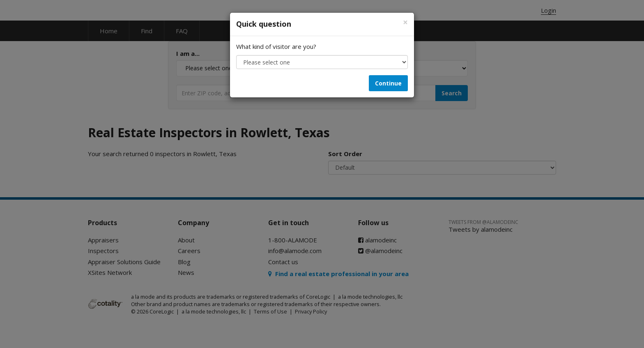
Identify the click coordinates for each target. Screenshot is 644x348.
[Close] (405, 22)
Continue (388, 83)
